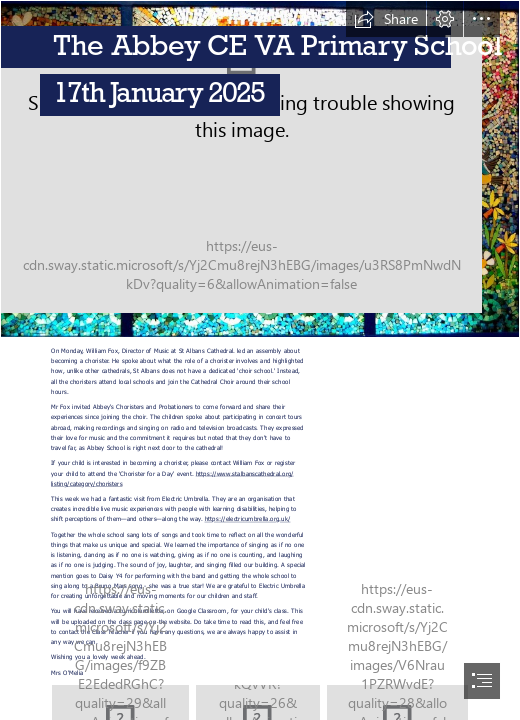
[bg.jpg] (260, 169)
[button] (386, 19)
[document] (260, 360)
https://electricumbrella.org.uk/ (248, 519)
